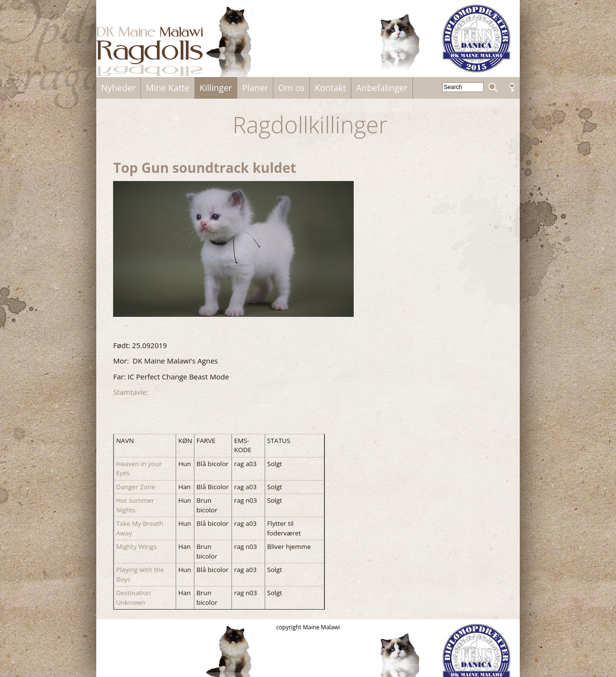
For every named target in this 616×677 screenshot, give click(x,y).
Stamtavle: (132, 392)
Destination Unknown (133, 598)
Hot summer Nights (135, 505)
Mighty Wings (136, 547)
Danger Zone (135, 487)
